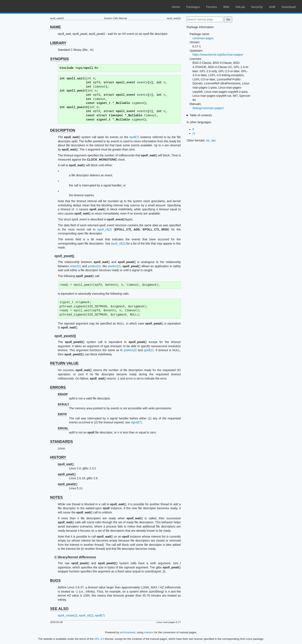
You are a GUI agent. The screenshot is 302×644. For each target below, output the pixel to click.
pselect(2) (94, 266)
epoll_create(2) (68, 615)
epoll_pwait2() (65, 336)
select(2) (75, 266)
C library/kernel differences (75, 557)
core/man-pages (203, 38)
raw (213, 140)
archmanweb (128, 632)
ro (194, 133)
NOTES (56, 497)
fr (193, 129)
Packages (193, 7)
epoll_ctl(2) (105, 229)
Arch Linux (23, 6)
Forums (212, 7)
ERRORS (58, 387)
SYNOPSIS (59, 59)
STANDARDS (62, 442)
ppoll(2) (149, 350)
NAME (56, 27)
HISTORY (58, 457)
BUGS (55, 581)
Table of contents (201, 115)
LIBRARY (58, 43)
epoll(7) (134, 137)
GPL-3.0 (99, 639)
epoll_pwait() (64, 256)
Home (176, 7)
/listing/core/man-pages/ (208, 108)
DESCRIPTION (63, 130)
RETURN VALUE (64, 363)
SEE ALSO (59, 609)
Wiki (226, 7)
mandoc (149, 632)
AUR (272, 7)
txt (208, 140)
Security (257, 7)
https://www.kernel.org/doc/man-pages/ (218, 55)
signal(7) (136, 422)
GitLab (240, 7)
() (66, 464)
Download (289, 7)
